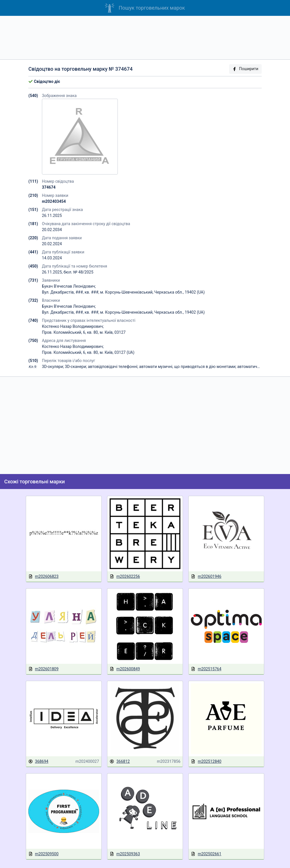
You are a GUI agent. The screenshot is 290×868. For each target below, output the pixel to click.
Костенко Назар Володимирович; (73, 326)
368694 (38, 762)
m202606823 (43, 577)
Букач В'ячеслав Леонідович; (69, 286)
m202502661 (206, 854)
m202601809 (43, 669)
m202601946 (206, 577)
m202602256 (125, 577)
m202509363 (125, 854)
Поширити (245, 69)
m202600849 (125, 669)
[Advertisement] (145, 38)
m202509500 (43, 854)
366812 (120, 762)
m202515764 (206, 669)
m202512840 (206, 762)
